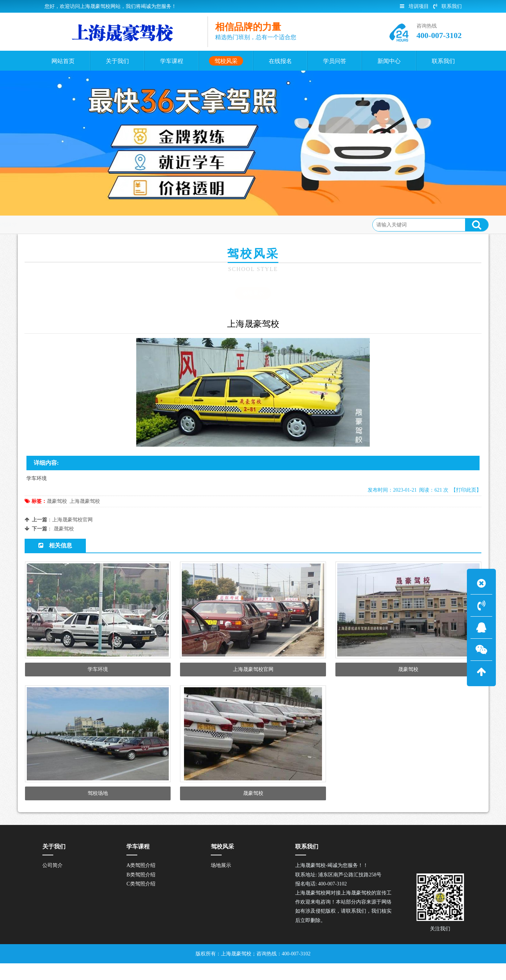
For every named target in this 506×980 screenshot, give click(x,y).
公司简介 (53, 882)
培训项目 (414, 6)
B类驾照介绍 (141, 891)
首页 (54, 224)
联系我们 (448, 6)
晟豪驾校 (57, 501)
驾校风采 (79, 224)
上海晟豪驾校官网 (72, 520)
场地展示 (108, 224)
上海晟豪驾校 (85, 501)
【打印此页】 (466, 490)
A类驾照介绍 (141, 882)
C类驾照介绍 (141, 900)
